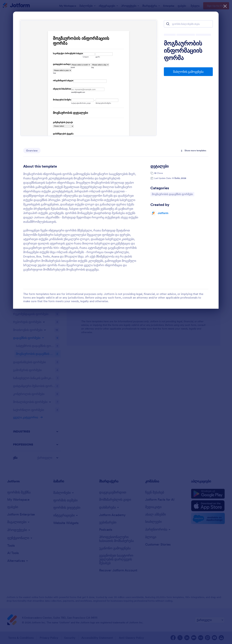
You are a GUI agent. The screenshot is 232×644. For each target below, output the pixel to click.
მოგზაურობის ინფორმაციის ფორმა (183, 51)
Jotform (163, 213)
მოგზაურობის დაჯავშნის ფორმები (172, 194)
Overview (32, 151)
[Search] (168, 24)
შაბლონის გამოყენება (188, 72)
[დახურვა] (225, 5)
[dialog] (116, 322)
